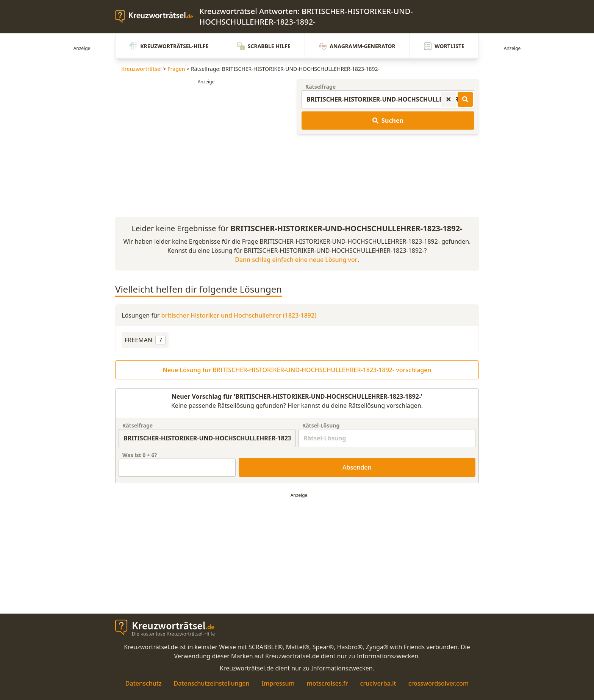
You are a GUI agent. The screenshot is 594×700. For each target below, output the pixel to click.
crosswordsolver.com (439, 683)
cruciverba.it (378, 683)
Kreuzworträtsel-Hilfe (169, 46)
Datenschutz (144, 683)
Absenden (357, 467)
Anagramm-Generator (357, 46)
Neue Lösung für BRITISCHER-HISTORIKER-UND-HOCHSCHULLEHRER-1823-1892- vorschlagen (297, 370)
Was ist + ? (140, 455)
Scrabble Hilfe (264, 46)
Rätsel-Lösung (321, 425)
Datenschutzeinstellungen (211, 683)
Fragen (176, 69)
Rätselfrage (320, 87)
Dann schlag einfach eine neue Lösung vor (296, 260)
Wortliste (444, 46)
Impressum (278, 683)
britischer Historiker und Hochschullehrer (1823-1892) (239, 315)
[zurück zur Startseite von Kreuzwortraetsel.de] (157, 17)
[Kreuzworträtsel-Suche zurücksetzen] (449, 99)
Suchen (388, 121)
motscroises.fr (327, 683)
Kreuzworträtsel (141, 69)
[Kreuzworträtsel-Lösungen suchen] (465, 99)
